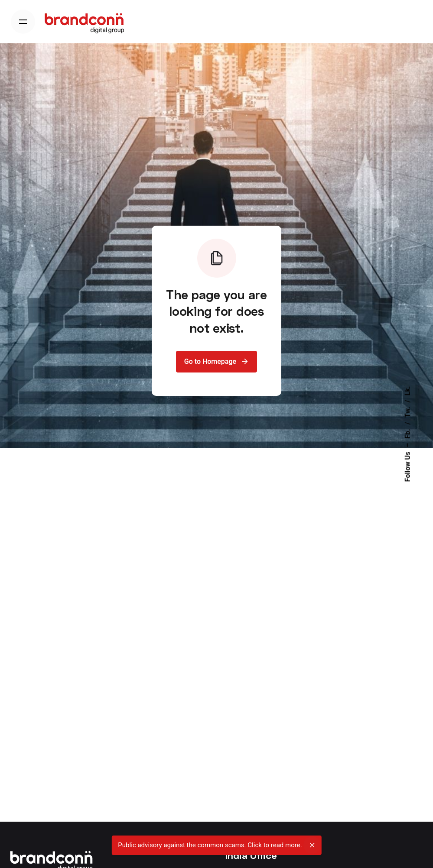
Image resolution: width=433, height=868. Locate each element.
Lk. (408, 391)
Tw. (408, 412)
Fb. (408, 434)
